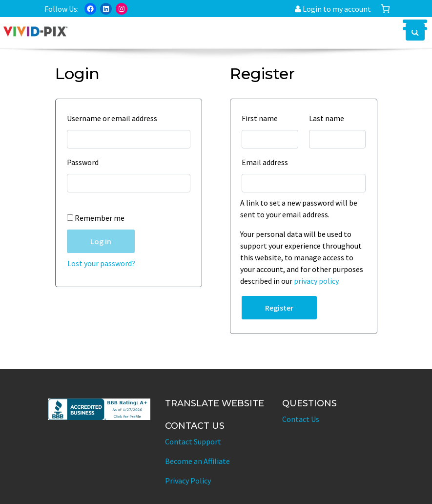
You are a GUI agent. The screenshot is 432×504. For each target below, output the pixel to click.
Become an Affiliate (197, 461)
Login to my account (333, 9)
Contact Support (193, 441)
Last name (329, 118)
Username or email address (114, 118)
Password (85, 162)
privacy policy (316, 281)
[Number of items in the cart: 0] (385, 9)
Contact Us (301, 419)
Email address (267, 162)
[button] (415, 32)
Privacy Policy (188, 481)
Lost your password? (101, 263)
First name (262, 118)
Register (279, 308)
